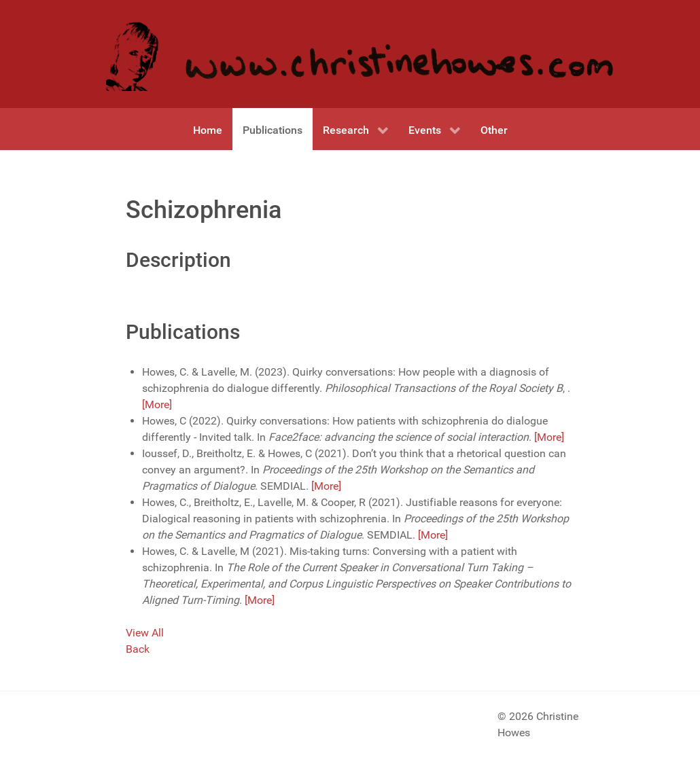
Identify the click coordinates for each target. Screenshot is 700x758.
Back (138, 649)
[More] (157, 404)
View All (145, 633)
